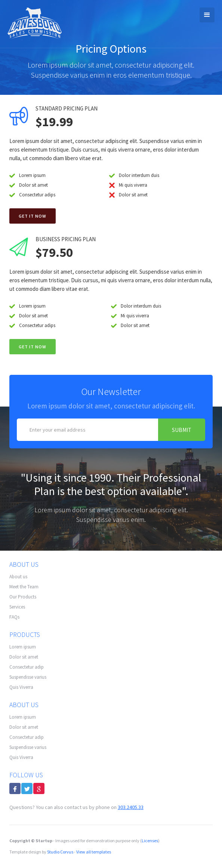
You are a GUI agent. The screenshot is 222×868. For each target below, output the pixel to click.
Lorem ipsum (23, 647)
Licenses (150, 841)
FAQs (14, 617)
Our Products (23, 597)
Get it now (33, 216)
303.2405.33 (131, 807)
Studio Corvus (60, 852)
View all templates (94, 852)
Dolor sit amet (24, 657)
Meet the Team (24, 587)
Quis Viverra (21, 687)
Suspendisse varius (28, 677)
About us (18, 577)
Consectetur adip (27, 667)
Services (17, 607)
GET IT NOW (33, 347)
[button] (207, 15)
